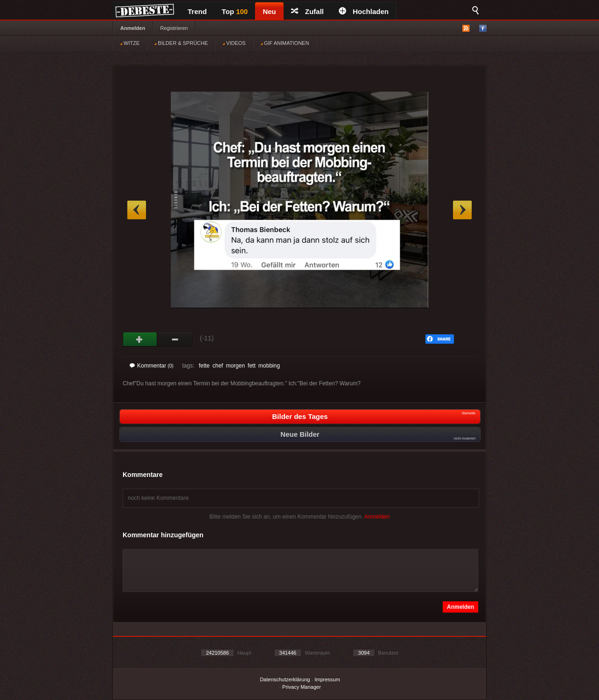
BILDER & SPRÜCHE (181, 43)
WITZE (130, 43)
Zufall (307, 11)
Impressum (327, 679)
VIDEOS (234, 43)
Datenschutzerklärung (285, 679)
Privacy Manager (302, 687)
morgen (236, 366)
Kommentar (152, 366)
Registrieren (174, 28)
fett (252, 366)
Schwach (175, 339)
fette (204, 366)
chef (218, 366)
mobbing (269, 366)
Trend (197, 11)
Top (235, 11)
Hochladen (364, 11)
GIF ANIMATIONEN (285, 43)
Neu (269, 11)
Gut (140, 339)
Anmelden (133, 28)
